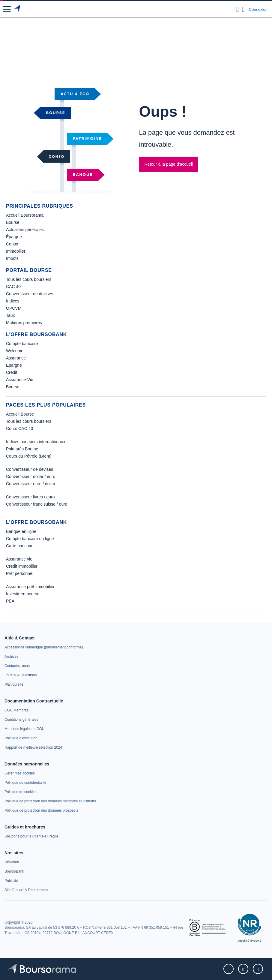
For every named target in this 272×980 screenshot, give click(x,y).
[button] (7, 9)
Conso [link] (12, 244)
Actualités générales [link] (25, 230)
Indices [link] (13, 301)
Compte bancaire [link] (22, 344)
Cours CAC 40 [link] (19, 428)
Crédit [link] (12, 372)
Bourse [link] (13, 222)
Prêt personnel (20, 573)
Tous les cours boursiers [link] (29, 279)
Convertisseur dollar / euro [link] (31, 476)
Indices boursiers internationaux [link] (36, 442)
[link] (31, 836)
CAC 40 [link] (13, 287)
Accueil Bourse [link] (20, 414)
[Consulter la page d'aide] (243, 9)
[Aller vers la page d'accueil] (18, 9)
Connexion (258, 9)
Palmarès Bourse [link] (22, 449)
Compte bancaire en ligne (30, 539)
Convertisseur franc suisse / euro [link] (37, 504)
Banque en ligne (21, 531)
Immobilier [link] (16, 251)
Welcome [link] (15, 351)
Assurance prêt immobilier (30, 587)
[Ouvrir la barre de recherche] (238, 9)
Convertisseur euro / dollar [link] (31, 484)
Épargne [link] (14, 237)
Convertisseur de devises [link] (30, 294)
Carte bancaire (20, 546)
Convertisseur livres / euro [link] (30, 497)
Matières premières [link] (24, 323)
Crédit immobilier (22, 566)
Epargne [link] (14, 365)
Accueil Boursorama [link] (25, 215)
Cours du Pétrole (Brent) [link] (29, 456)
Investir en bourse (23, 594)
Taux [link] (10, 315)
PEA (10, 601)
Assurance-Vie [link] (20, 380)
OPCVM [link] (14, 308)
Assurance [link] (16, 358)
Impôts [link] (12, 258)
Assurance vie (19, 559)
